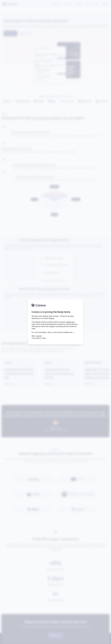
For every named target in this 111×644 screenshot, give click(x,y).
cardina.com (70, 322)
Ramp (52, 318)
